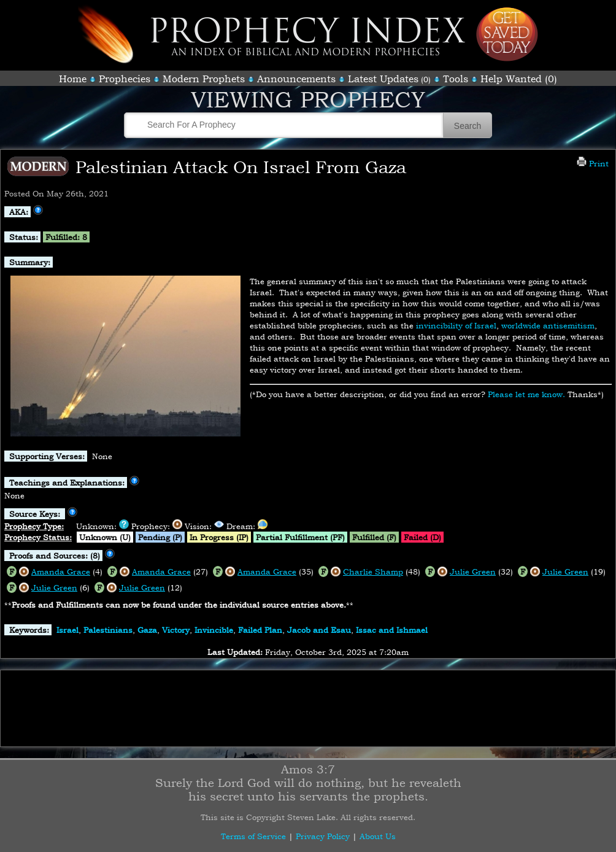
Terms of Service (253, 836)
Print (593, 163)
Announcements (296, 79)
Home (73, 79)
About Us (378, 836)
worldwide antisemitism (548, 325)
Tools (456, 79)
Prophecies (125, 79)
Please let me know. (526, 394)
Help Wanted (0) (519, 79)
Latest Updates (383, 79)
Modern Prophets (204, 79)
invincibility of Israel (456, 325)
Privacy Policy (323, 836)
